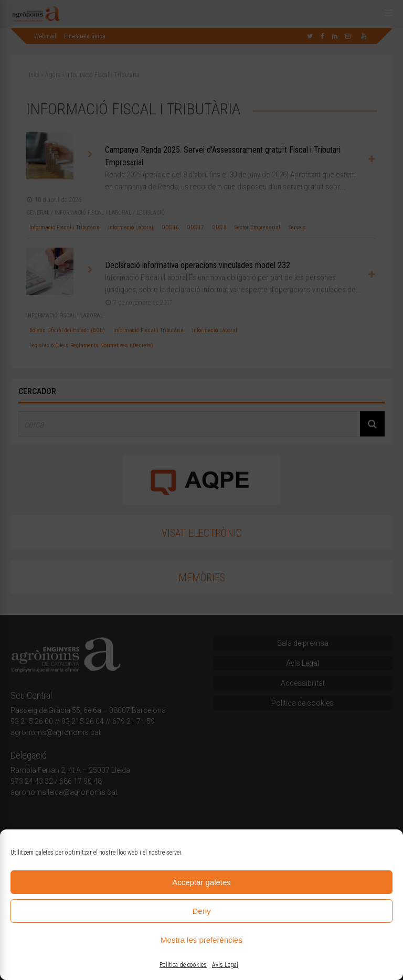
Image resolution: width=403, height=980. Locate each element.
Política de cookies (183, 965)
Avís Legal (225, 965)
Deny (201, 911)
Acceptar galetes (201, 882)
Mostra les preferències (201, 940)
